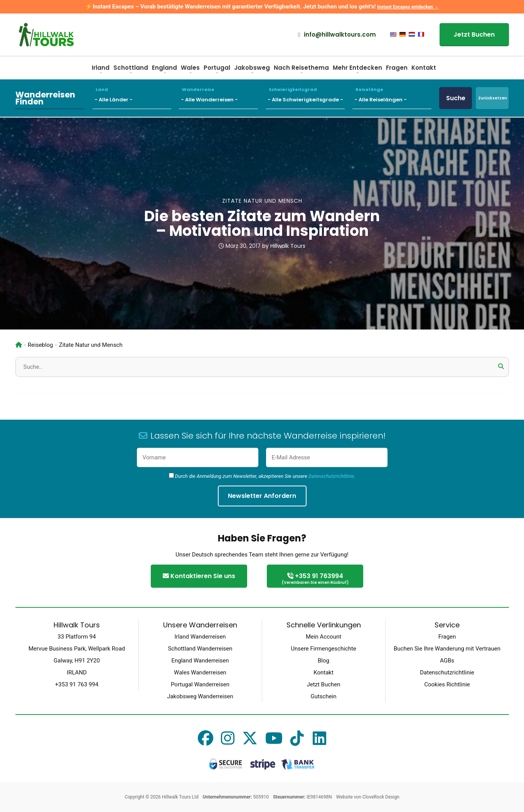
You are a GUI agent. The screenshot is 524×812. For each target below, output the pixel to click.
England (164, 70)
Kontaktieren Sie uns (199, 576)
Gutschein (323, 696)
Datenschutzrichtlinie (331, 476)
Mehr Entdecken (357, 70)
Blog (323, 661)
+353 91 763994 (315, 579)
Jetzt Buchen (474, 34)
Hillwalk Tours (288, 246)
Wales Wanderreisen (200, 672)
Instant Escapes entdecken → (408, 7)
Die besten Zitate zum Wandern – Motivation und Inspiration (262, 223)
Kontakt (424, 68)
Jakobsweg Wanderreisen (200, 696)
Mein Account (323, 637)
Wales (190, 70)
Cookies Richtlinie (447, 684)
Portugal (217, 70)
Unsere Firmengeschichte (323, 649)
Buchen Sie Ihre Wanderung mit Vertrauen (447, 649)
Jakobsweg (252, 70)
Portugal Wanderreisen (200, 684)
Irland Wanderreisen (200, 637)
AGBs (447, 661)
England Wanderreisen (200, 661)
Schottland (131, 70)
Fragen (397, 68)
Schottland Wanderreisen (200, 649)
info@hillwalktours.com (337, 35)
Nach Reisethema (301, 70)
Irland (101, 70)
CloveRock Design (381, 797)
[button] (501, 366)
